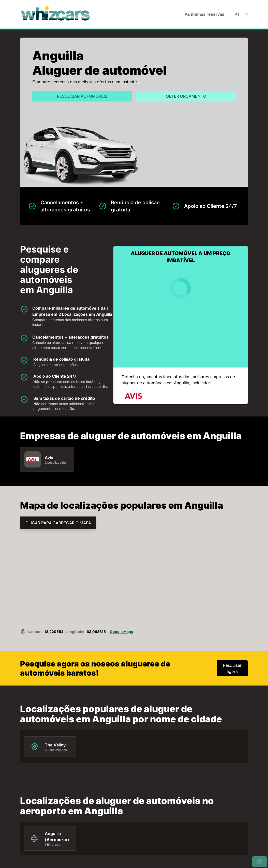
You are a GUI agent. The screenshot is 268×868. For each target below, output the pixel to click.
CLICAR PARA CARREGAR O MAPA (58, 523)
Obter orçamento (186, 96)
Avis (49, 457)
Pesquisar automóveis (82, 96)
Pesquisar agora (232, 668)
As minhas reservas (204, 14)
